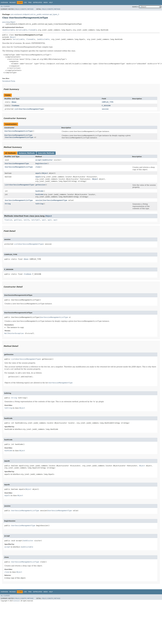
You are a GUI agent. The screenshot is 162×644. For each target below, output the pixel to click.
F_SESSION (106, 106)
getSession (40, 185)
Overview (4, 3)
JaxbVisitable (9, 30)
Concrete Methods (46, 153)
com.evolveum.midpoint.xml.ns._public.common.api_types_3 (35, 14)
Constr (23, 9)
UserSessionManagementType (31, 109)
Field (17, 9)
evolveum (16, 601)
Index (46, 3)
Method (30, 9)
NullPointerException (14, 333)
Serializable (22, 30)
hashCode (39, 191)
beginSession (41, 163)
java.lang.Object (9, 22)
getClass (18, 220)
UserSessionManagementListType (18, 131)
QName (14, 102)
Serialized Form (9, 81)
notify (27, 220)
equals (38, 173)
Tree (30, 3)
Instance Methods (27, 153)
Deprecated (38, 3)
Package (13, 3)
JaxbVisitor (47, 160)
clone (38, 167)
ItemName (15, 106)
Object (13, 37)
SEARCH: (135, 7)
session (105, 109)
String (8, 204)
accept (38, 160)
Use (25, 3)
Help (51, 3)
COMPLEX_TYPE (108, 102)
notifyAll (36, 220)
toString (39, 204)
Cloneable (33, 30)
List (16, 109)
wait (44, 220)
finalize (8, 220)
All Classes (5, 6)
